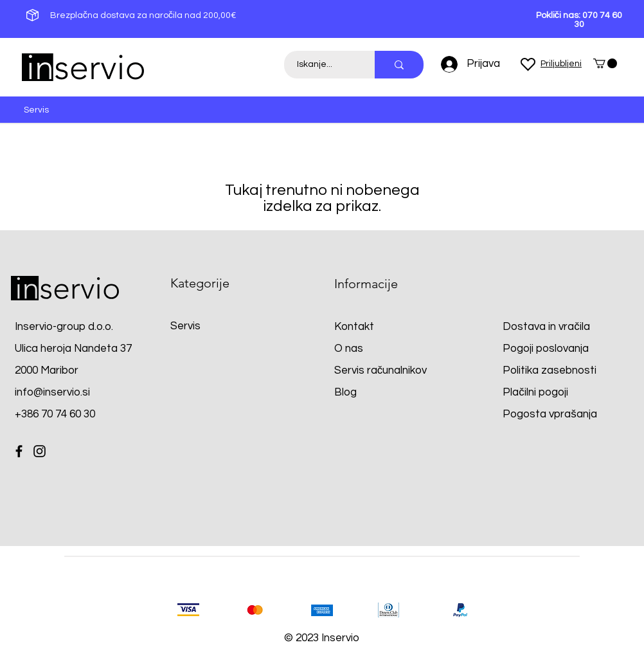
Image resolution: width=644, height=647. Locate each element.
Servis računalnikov (381, 370)
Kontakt (354, 327)
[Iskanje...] (322, 65)
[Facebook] (19, 451)
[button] (605, 63)
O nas (349, 349)
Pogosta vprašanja (550, 414)
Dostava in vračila (546, 327)
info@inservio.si (52, 392)
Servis (185, 326)
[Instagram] (40, 451)
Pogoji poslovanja (546, 349)
